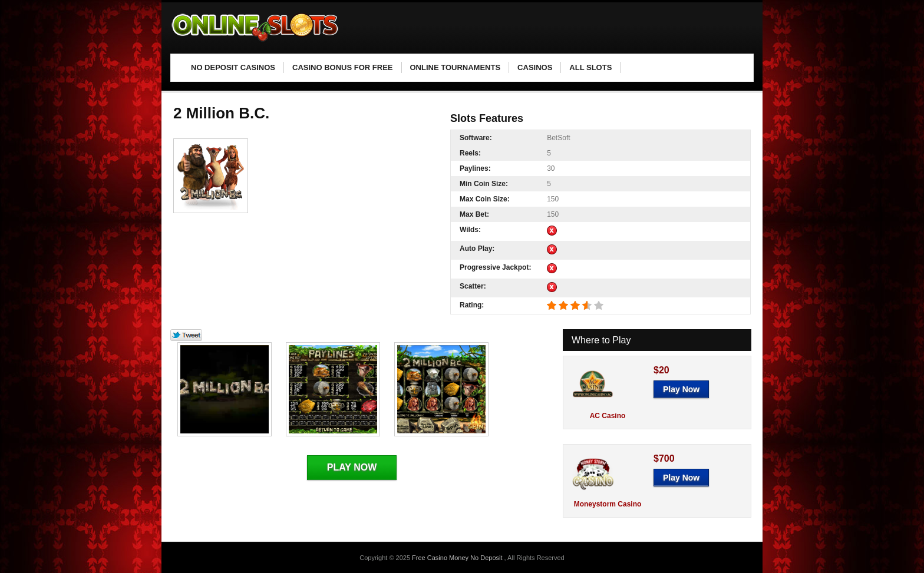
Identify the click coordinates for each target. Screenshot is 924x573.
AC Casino (608, 416)
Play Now (352, 467)
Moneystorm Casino (608, 504)
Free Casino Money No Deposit (458, 558)
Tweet (187, 336)
